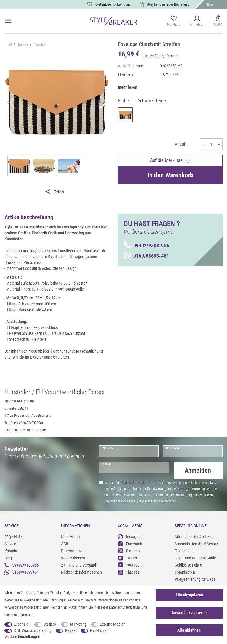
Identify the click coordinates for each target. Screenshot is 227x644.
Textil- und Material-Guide (195, 557)
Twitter (128, 558)
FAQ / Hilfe (13, 536)
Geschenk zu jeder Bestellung (168, 4)
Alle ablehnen (189, 630)
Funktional (99, 630)
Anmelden (198, 470)
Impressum (70, 536)
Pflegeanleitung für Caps (195, 579)
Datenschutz (71, 550)
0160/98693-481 (146, 256)
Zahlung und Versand (79, 564)
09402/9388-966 (146, 245)
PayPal (71, 630)
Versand (173, 56)
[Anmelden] (197, 21)
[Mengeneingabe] (211, 144)
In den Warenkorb (170, 175)
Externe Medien (113, 624)
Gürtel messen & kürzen (194, 536)
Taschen (40, 45)
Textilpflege (184, 550)
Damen (23, 45)
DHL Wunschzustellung (33, 630)
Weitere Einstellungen (22, 637)
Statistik (50, 624)
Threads (129, 572)
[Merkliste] (174, 21)
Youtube (129, 565)
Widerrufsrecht (73, 557)
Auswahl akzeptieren (189, 613)
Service (10, 543)
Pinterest (129, 550)
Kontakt (11, 550)
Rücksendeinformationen (82, 572)
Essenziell (22, 624)
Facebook (130, 543)
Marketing (78, 624)
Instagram (130, 536)
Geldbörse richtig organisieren (188, 568)
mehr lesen (128, 87)
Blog (210, 4)
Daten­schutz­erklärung (125, 607)
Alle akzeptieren (189, 595)
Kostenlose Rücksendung (113, 4)
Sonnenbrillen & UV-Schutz (196, 543)
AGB (65, 543)
